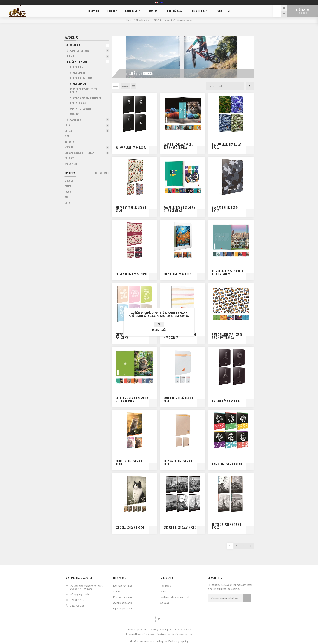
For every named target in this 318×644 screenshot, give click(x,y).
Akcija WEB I (71, 164)
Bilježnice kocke (78, 84)
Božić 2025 (70, 158)
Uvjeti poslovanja (123, 603)
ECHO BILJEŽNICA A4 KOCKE (130, 528)
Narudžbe (166, 586)
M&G (67, 136)
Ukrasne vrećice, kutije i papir (80, 153)
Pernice (71, 56)
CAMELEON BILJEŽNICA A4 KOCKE (225, 209)
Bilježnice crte (77, 73)
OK (159, 325)
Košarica (302, 11)
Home (129, 20)
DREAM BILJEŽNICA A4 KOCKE (227, 464)
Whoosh (69, 147)
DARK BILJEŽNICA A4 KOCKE (226, 401)
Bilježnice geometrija (81, 78)
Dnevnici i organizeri (80, 109)
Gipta (68, 203)
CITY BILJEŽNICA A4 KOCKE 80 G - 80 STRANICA (228, 273)
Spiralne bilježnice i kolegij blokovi (84, 91)
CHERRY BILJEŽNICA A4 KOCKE (131, 274)
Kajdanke (74, 114)
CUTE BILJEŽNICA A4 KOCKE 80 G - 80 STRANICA (132, 399)
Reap (67, 197)
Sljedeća (250, 546)
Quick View (153, 150)
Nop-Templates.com (181, 634)
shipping (184, 641)
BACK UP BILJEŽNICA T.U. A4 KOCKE (227, 146)
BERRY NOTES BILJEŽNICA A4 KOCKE (131, 209)
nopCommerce (147, 634)
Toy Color (70, 142)
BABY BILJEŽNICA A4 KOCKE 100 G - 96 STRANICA (178, 146)
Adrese (164, 591)
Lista (134, 86)
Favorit (69, 192)
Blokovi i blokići (78, 103)
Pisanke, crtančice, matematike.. (86, 98)
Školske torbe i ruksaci (79, 51)
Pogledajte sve (100, 173)
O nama (117, 591)
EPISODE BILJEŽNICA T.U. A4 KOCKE (227, 526)
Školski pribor (143, 20)
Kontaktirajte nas (123, 586)
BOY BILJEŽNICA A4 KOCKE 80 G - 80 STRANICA (179, 209)
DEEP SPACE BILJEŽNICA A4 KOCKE (178, 463)
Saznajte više (159, 330)
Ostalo (68, 131)
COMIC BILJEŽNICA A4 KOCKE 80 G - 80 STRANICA (227, 336)
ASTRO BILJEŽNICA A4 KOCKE (131, 147)
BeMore (69, 186)
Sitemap (165, 603)
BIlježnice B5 (76, 67)
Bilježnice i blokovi (163, 20)
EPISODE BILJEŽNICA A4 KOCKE (180, 528)
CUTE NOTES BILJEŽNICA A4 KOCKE (178, 399)
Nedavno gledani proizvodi (175, 597)
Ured (67, 125)
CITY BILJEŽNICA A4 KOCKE (178, 274)
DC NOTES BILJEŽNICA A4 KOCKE (129, 463)
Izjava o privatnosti (124, 608)
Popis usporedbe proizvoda (250, 86)
